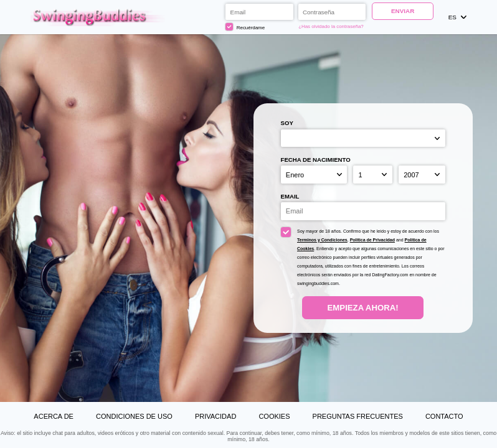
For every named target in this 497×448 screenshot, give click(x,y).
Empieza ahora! (363, 308)
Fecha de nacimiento (316, 160)
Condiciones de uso (134, 416)
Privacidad (215, 416)
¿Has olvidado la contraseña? (331, 26)
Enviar (403, 11)
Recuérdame (245, 27)
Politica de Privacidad (372, 240)
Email (290, 196)
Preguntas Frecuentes (358, 416)
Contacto (444, 416)
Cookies (274, 416)
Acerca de (54, 416)
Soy (287, 123)
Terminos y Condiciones (322, 240)
